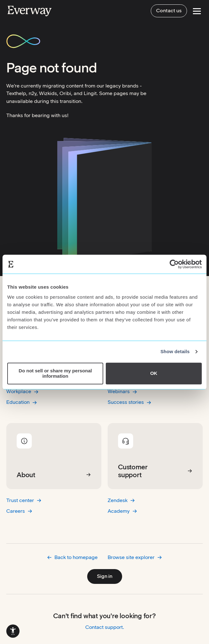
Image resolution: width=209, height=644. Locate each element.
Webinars (122, 391)
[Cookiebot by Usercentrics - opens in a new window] (174, 264)
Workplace (23, 391)
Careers (19, 511)
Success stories (130, 402)
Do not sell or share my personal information (55, 373)
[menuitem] (13, 631)
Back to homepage (72, 557)
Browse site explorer (135, 557)
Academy (122, 511)
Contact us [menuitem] (169, 11)
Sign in (105, 576)
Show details (175, 351)
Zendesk (121, 500)
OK (154, 373)
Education (22, 402)
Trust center (24, 500)
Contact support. (105, 627)
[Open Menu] (197, 11)
